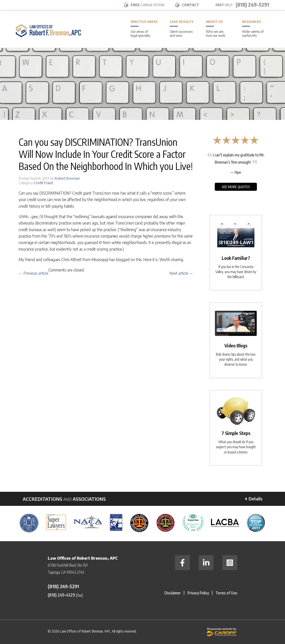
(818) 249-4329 (61, 595)
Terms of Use (226, 593)
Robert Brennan (67, 178)
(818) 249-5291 (252, 5)
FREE (148, 5)
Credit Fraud (43, 183)
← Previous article (34, 273)
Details (255, 499)
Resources (254, 29)
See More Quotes (236, 187)
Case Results (182, 29)
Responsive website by (222, 632)
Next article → (181, 273)
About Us (218, 29)
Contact (190, 5)
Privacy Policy (198, 593)
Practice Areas (144, 29)
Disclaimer (173, 593)
